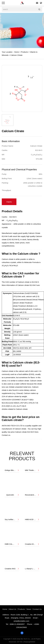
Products (24, 52)
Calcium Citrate (16, 55)
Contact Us (37, 609)
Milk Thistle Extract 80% (32, 470)
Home (17, 52)
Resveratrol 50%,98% (32, 495)
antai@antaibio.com (21, 621)
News (29, 609)
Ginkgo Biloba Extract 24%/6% (12, 470)
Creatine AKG (12, 569)
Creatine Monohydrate (32, 544)
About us (13, 609)
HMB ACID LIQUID (32, 519)
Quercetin (13, 495)
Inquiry (9, 202)
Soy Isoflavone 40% (12, 519)
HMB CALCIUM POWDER (12, 544)
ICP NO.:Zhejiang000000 (26, 642)
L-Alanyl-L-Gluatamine (32, 569)
